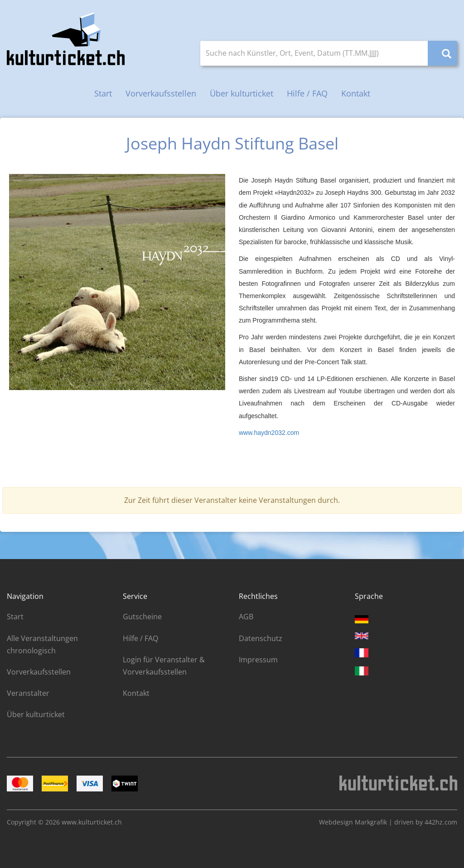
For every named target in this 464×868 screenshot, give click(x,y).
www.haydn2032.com (269, 433)
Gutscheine (142, 617)
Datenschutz (261, 638)
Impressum (258, 660)
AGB (246, 617)
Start (103, 93)
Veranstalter (28, 693)
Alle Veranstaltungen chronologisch (42, 644)
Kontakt (356, 93)
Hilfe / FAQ (307, 93)
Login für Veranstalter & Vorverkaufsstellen (164, 666)
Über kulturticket (242, 93)
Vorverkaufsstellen (161, 93)
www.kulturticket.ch (92, 822)
